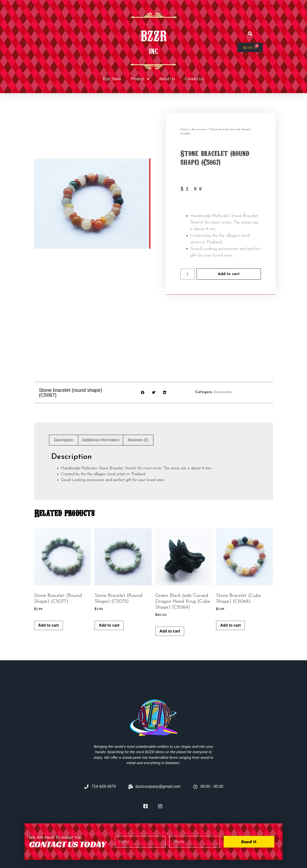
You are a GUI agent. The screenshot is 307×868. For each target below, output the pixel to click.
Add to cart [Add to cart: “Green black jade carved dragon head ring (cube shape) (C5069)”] (170, 593)
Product (140, 79)
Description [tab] (64, 402)
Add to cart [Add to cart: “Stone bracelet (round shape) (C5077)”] (49, 587)
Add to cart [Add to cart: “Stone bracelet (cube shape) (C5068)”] (230, 587)
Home (184, 129)
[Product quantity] (188, 274)
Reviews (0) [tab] (138, 402)
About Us (167, 79)
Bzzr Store (112, 79)
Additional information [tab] (101, 402)
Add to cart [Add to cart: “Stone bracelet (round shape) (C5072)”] (109, 587)
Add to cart (229, 274)
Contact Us (194, 79)
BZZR (153, 35)
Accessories (199, 129)
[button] (250, 34)
